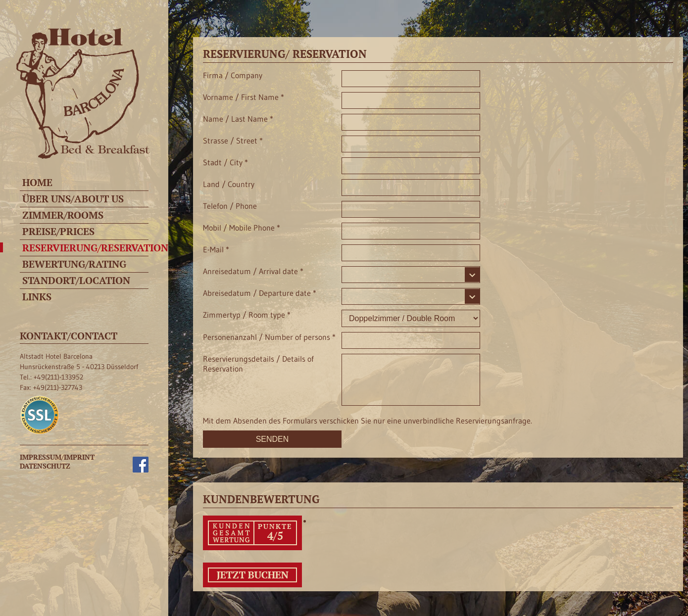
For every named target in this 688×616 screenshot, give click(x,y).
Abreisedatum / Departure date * (260, 293)
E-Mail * (216, 249)
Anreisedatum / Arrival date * (253, 271)
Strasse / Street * (233, 141)
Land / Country (229, 184)
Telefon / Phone (230, 206)
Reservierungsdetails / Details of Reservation (258, 364)
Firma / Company (233, 75)
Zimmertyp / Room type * (247, 315)
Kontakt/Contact (69, 336)
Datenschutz (45, 466)
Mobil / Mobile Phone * (242, 228)
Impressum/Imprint (57, 457)
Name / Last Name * (238, 119)
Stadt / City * (225, 162)
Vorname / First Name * (244, 97)
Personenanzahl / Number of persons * (269, 337)
